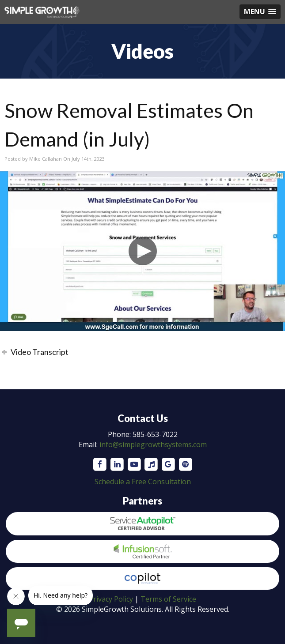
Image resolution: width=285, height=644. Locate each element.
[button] (260, 12)
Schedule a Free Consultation (143, 482)
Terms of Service (168, 599)
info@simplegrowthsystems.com (153, 444)
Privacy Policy (111, 599)
